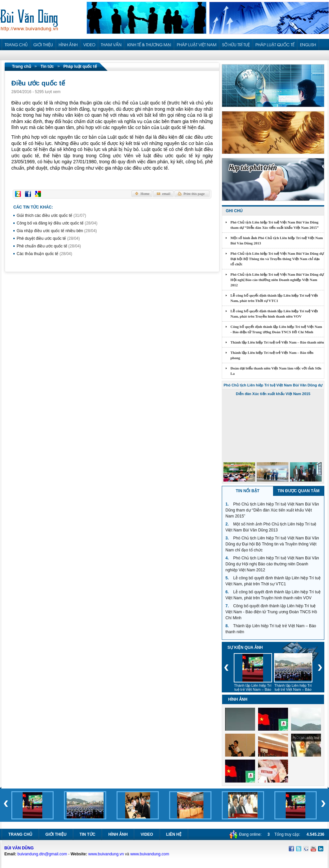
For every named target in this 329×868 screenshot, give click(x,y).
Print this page (194, 194)
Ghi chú (234, 211)
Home (145, 194)
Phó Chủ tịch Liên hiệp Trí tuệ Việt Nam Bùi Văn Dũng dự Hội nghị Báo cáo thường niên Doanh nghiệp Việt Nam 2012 (277, 280)
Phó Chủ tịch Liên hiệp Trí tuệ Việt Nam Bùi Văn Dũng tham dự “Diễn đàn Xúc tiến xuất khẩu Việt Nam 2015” (275, 225)
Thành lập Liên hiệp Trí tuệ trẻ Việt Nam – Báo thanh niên (277, 342)
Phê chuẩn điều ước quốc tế (49, 246)
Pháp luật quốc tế (80, 67)
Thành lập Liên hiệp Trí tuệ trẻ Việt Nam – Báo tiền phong (272, 355)
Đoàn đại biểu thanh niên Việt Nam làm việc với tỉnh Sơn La (276, 371)
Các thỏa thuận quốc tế (44, 254)
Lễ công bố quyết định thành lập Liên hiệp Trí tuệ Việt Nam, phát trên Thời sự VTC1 (274, 298)
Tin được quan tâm (299, 491)
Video (147, 834)
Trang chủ (21, 67)
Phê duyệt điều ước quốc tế (48, 238)
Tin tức (47, 67)
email (166, 194)
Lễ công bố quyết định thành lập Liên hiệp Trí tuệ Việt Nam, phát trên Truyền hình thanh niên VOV (274, 314)
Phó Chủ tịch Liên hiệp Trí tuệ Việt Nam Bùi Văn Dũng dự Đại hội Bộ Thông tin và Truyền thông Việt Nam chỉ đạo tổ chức (277, 259)
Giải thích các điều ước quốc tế (51, 216)
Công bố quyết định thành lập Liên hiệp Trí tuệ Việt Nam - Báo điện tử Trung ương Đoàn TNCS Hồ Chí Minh (276, 329)
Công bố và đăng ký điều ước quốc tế (57, 223)
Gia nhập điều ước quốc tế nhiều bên (57, 231)
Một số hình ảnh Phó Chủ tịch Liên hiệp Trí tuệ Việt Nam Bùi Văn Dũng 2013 (277, 240)
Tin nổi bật (248, 491)
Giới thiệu (56, 834)
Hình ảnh (118, 834)
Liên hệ (174, 834)
